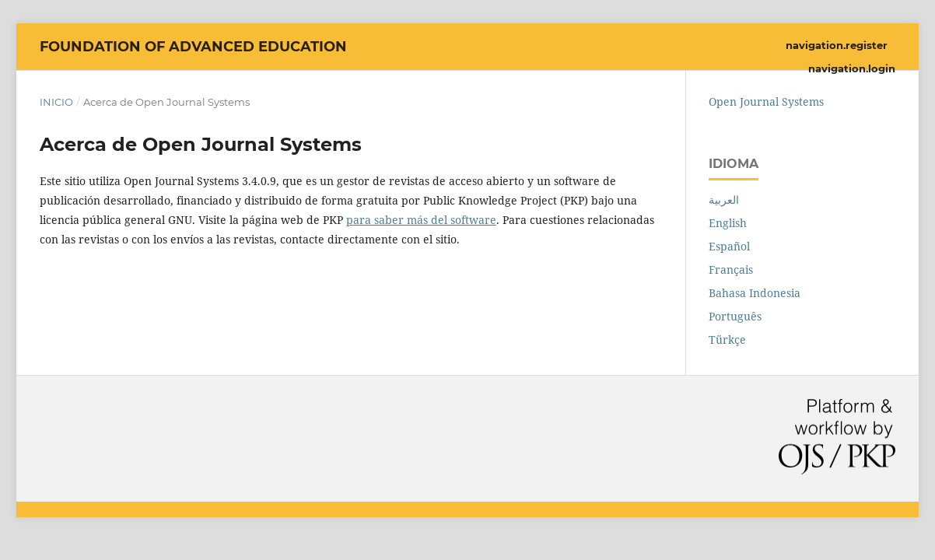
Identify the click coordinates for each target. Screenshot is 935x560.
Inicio (56, 102)
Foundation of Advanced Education (193, 47)
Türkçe (727, 339)
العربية (724, 199)
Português (735, 316)
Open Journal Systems (766, 101)
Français (731, 269)
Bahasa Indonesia (755, 293)
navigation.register (837, 45)
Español (729, 246)
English (728, 223)
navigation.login (852, 68)
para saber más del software (421, 220)
